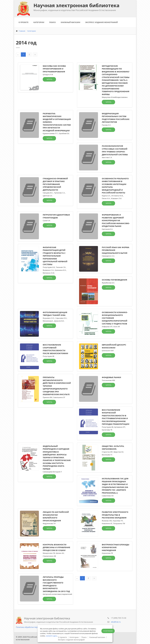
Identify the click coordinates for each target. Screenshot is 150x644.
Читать (49, 79)
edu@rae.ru (116, 622)
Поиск (52, 22)
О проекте (24, 22)
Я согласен (108, 631)
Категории (39, 22)
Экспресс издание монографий (101, 22)
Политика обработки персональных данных (35, 627)
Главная (22, 31)
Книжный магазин (70, 22)
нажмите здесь (51, 636)
